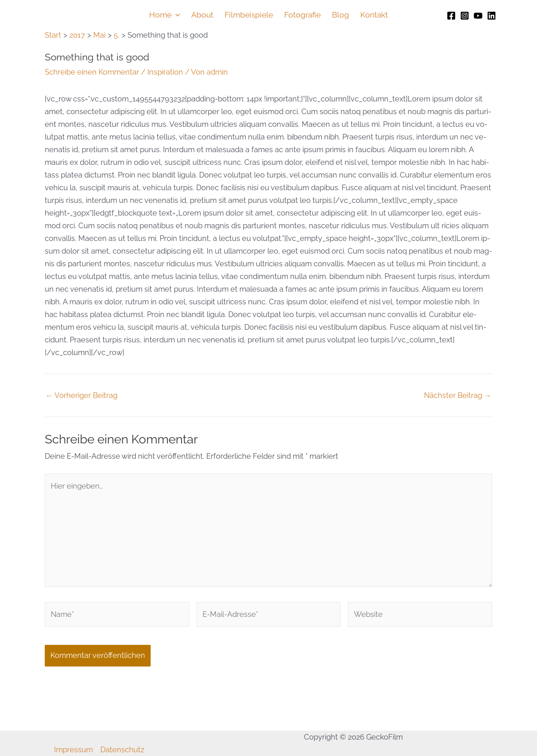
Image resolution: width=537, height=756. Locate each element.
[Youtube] (478, 16)
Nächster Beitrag (458, 395)
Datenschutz (122, 750)
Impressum (73, 750)
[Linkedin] (492, 16)
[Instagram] (465, 16)
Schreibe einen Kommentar (92, 72)
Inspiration (165, 72)
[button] (176, 15)
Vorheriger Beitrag (81, 395)
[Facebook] (451, 16)
